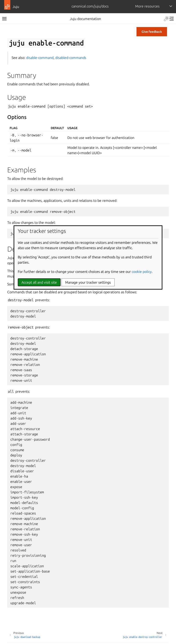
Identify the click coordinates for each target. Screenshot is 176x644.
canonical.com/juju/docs (90, 6)
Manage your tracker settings (88, 282)
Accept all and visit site (39, 282)
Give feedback (152, 32)
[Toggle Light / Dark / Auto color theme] (166, 19)
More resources (147, 6)
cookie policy (142, 272)
